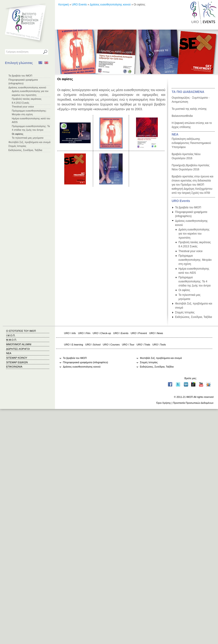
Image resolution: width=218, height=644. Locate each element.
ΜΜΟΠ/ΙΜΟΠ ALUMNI (19, 344)
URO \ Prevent (139, 333)
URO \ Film (84, 333)
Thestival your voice (23, 107)
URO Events (79, 5)
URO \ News (156, 333)
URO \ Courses (111, 345)
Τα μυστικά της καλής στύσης (189, 109)
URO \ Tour (128, 345)
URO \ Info (70, 333)
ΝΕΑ (175, 134)
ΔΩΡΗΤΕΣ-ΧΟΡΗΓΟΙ (18, 349)
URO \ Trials (144, 345)
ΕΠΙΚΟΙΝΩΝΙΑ (14, 367)
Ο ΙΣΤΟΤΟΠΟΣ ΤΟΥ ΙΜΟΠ (21, 331)
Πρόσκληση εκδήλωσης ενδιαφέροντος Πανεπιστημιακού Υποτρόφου (191, 143)
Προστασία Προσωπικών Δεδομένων (193, 403)
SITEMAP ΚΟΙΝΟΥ (17, 358)
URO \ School (93, 345)
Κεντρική (64, 5)
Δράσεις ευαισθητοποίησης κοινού (27, 87)
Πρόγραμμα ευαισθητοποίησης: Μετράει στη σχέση (195, 260)
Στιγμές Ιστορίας (17, 146)
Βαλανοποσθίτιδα (182, 116)
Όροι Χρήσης (163, 403)
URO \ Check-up (102, 333)
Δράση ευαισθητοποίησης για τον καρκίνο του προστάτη (194, 234)
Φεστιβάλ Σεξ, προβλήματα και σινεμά (29, 142)
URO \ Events (121, 333)
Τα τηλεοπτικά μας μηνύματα (28, 138)
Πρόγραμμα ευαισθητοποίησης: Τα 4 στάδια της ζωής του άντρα (194, 281)
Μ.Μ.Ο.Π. (11, 340)
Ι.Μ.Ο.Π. (11, 335)
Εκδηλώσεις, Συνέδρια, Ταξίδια (25, 150)
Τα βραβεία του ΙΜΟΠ (20, 76)
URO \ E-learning (74, 345)
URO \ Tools (159, 345)
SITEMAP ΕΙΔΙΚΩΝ (17, 362)
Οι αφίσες (18, 134)
